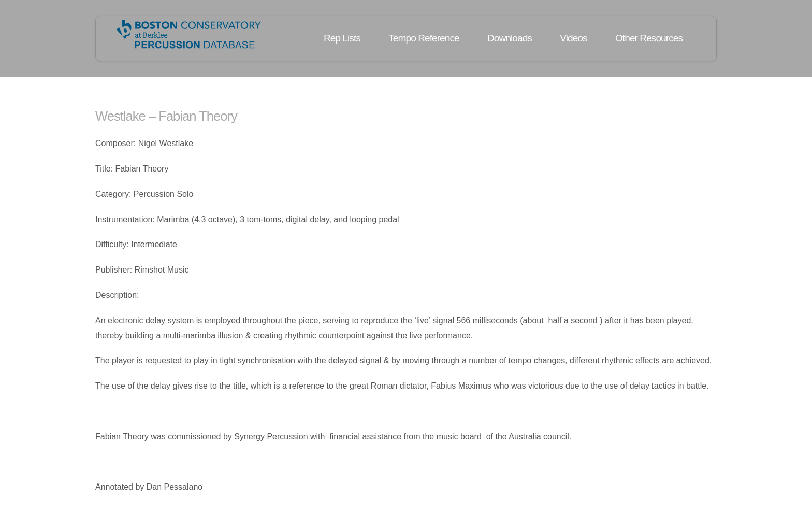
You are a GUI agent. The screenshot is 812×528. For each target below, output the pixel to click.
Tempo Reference (424, 38)
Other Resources (649, 38)
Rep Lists (342, 38)
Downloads (510, 38)
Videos (573, 38)
